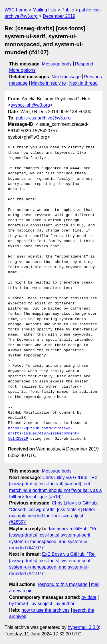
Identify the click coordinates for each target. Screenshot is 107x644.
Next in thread (83, 83)
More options (22, 70)
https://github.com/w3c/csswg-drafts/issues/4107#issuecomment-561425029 (44, 434)
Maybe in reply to (49, 83)
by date (89, 597)
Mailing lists (44, 10)
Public (68, 10)
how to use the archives (46, 610)
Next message (66, 77)
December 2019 (59, 16)
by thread (19, 604)
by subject (42, 604)
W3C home (16, 10)
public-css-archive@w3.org (43, 118)
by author (65, 604)
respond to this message (62, 584)
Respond (84, 64)
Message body (57, 64)
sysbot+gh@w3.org (30, 105)
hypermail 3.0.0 (83, 627)
